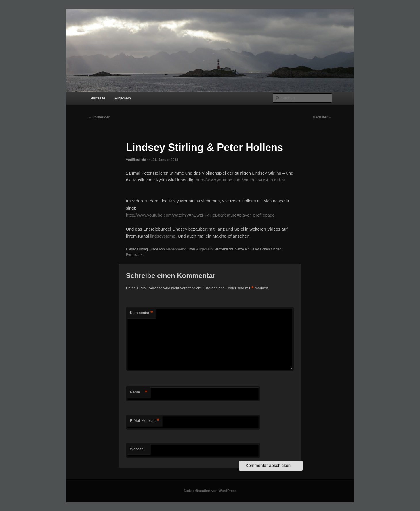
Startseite (97, 98)
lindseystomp (163, 236)
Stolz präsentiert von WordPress (210, 491)
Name (139, 392)
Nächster (322, 117)
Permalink (134, 254)
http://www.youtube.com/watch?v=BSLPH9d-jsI (241, 180)
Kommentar (142, 313)
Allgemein (123, 98)
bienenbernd (176, 249)
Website (137, 449)
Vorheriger (99, 117)
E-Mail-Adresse (145, 421)
